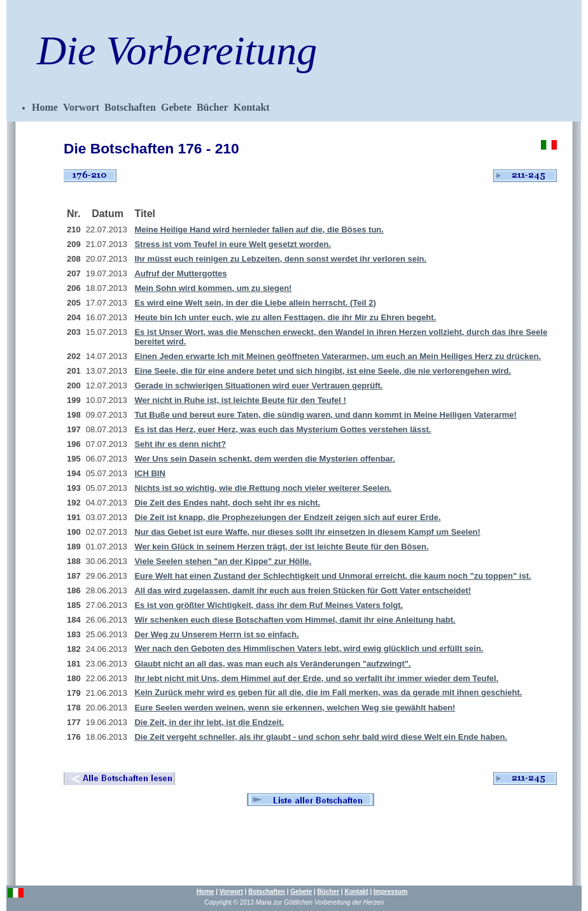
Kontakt (252, 107)
